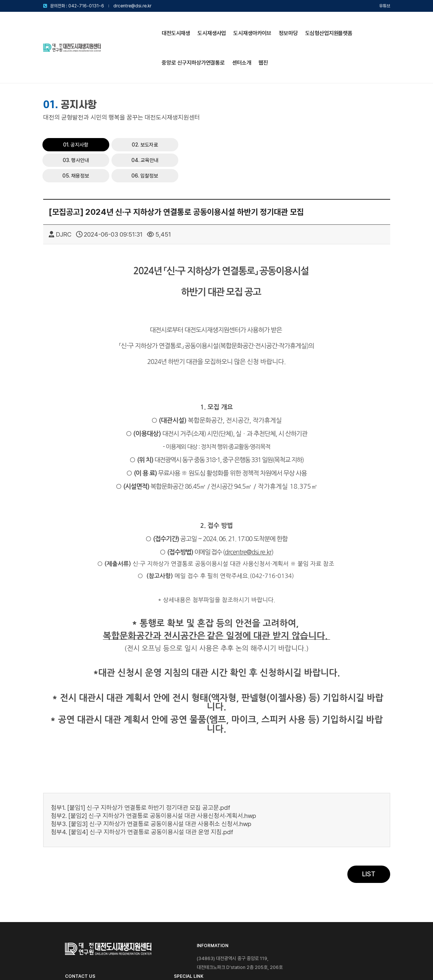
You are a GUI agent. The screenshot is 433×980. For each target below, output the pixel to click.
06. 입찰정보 (363, 111)
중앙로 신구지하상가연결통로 (333, 27)
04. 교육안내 (249, 111)
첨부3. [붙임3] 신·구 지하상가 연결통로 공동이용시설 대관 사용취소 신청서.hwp (151, 760)
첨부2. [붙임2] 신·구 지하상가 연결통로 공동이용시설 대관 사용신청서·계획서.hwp (154, 752)
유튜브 (385, 6)
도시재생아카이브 (194, 27)
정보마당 (230, 27)
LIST (369, 811)
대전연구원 (354, 908)
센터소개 (113, 56)
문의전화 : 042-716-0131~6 (77, 6)
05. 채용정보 (306, 111)
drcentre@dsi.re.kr (132, 6)
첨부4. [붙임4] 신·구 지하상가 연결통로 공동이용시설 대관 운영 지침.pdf (142, 768)
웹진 (135, 56)
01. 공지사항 (249, 96)
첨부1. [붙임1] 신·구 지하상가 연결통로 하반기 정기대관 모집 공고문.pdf (141, 744)
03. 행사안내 (363, 96)
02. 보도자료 (306, 96)
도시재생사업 (154, 27)
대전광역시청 (354, 897)
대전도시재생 (118, 27)
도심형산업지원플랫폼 (271, 27)
